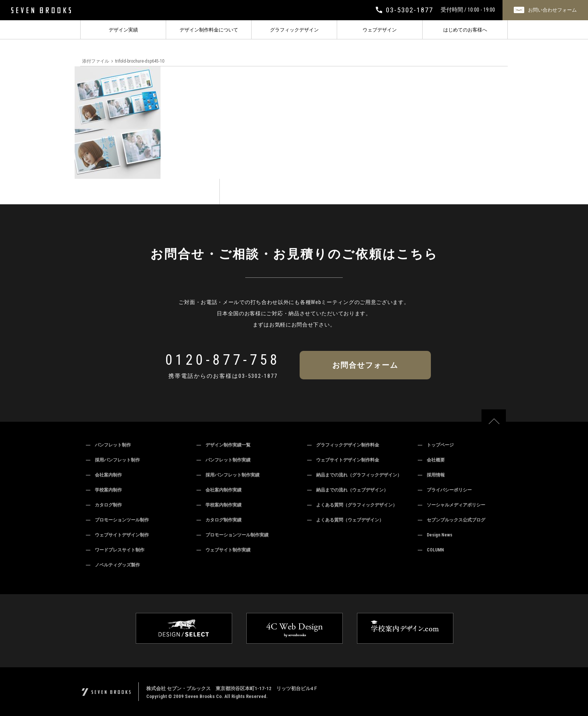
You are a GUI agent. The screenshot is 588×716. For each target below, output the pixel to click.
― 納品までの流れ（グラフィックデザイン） (354, 475)
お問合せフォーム (365, 365)
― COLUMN (431, 550)
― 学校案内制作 (104, 490)
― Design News (435, 535)
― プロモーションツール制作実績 (232, 535)
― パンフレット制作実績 (223, 460)
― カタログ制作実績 (219, 520)
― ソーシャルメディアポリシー (451, 505)
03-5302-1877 (258, 376)
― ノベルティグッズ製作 (113, 565)
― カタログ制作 (104, 505)
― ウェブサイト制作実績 (223, 550)
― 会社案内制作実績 (219, 490)
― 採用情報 (431, 475)
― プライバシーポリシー (445, 490)
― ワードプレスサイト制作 (115, 550)
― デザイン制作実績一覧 (223, 445)
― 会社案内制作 (104, 475)
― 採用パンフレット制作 (113, 460)
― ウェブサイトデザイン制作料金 (343, 460)
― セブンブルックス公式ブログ (451, 520)
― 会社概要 (431, 460)
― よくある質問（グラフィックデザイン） (352, 505)
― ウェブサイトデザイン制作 (117, 535)
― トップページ (436, 445)
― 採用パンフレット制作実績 (228, 475)
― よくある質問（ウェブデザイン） (345, 520)
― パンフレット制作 (108, 445)
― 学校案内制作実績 (219, 505)
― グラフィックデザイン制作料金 (343, 445)
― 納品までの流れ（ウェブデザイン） (348, 490)
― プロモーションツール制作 (117, 520)
